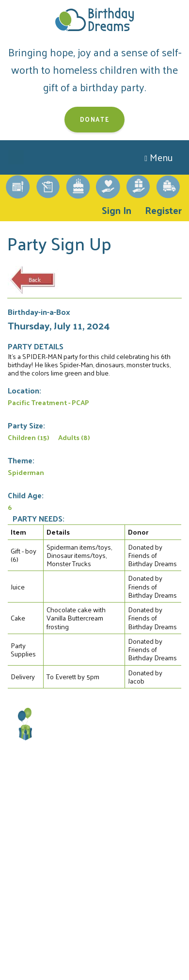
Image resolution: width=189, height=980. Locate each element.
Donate (95, 119)
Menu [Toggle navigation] (159, 157)
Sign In (117, 210)
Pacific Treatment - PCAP (48, 402)
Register (163, 210)
